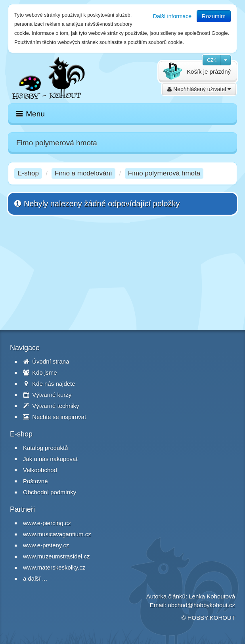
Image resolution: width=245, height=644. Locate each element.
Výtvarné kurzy (47, 395)
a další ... (35, 578)
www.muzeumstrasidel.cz (56, 556)
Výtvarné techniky (51, 406)
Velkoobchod (40, 470)
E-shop (28, 173)
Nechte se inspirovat (55, 417)
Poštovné (35, 481)
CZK (212, 60)
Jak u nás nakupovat (50, 459)
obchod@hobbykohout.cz (201, 605)
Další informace (172, 16)
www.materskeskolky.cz (54, 567)
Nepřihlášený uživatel (199, 89)
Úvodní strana (46, 361)
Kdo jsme (40, 372)
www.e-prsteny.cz (46, 545)
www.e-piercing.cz (47, 523)
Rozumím (214, 16)
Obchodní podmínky (50, 492)
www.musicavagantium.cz (57, 534)
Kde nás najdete (49, 384)
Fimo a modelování (83, 173)
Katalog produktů (45, 448)
